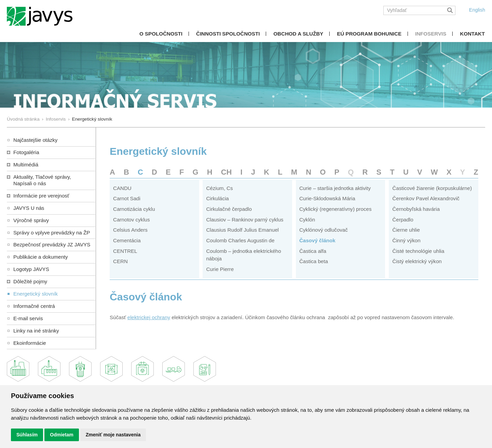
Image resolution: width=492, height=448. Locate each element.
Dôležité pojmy (30, 281)
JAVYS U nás (29, 208)
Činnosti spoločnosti (228, 34)
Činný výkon (406, 240)
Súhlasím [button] (27, 435)
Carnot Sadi (127, 198)
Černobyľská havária (416, 209)
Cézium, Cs (219, 188)
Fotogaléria (26, 152)
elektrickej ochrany (149, 317)
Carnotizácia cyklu (134, 209)
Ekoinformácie (30, 343)
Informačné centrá (34, 306)
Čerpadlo (403, 220)
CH (227, 172)
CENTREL (125, 251)
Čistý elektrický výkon (417, 261)
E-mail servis (28, 318)
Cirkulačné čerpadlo (229, 209)
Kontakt (472, 34)
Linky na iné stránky (36, 331)
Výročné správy (31, 220)
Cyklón (307, 220)
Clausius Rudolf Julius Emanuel (242, 230)
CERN (120, 261)
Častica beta (314, 261)
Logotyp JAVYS (31, 269)
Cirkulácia (217, 198)
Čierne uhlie (406, 230)
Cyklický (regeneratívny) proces (336, 209)
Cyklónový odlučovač (324, 230)
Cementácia (127, 240)
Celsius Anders (130, 230)
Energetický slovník (36, 294)
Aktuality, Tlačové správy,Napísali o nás (42, 180)
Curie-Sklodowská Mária (327, 198)
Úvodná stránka (23, 119)
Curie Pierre (220, 269)
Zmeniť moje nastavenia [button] (113, 435)
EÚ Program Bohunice (369, 34)
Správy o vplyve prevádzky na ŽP (52, 233)
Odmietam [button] (61, 435)
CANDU (122, 188)
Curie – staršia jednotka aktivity (335, 188)
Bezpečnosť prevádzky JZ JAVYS (52, 245)
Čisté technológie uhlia (418, 251)
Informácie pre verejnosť (41, 196)
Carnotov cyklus (132, 220)
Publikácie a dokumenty (41, 257)
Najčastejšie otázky (35, 140)
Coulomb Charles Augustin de (240, 240)
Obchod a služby (298, 34)
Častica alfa (313, 251)
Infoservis (431, 34)
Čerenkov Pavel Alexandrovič (426, 198)
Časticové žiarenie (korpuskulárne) (432, 188)
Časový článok (317, 240)
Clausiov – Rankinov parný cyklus (245, 220)
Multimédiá (26, 165)
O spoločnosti (161, 34)
